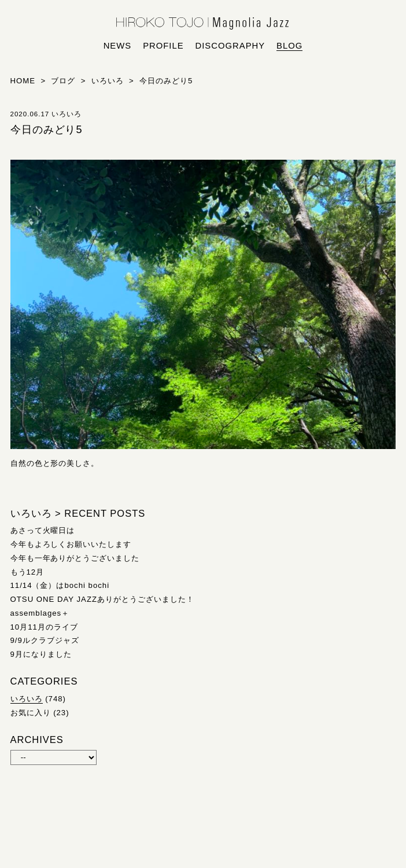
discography (230, 46)
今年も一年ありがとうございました (75, 558)
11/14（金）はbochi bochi (60, 585)
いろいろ (27, 699)
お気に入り (31, 713)
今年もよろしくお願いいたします (71, 544)
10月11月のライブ (44, 627)
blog (289, 46)
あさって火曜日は (43, 530)
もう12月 (27, 572)
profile (163, 46)
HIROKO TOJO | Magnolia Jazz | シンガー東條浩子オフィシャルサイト (203, 24)
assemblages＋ (40, 613)
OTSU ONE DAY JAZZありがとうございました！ (102, 599)
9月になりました (41, 654)
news (118, 46)
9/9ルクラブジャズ (45, 640)
